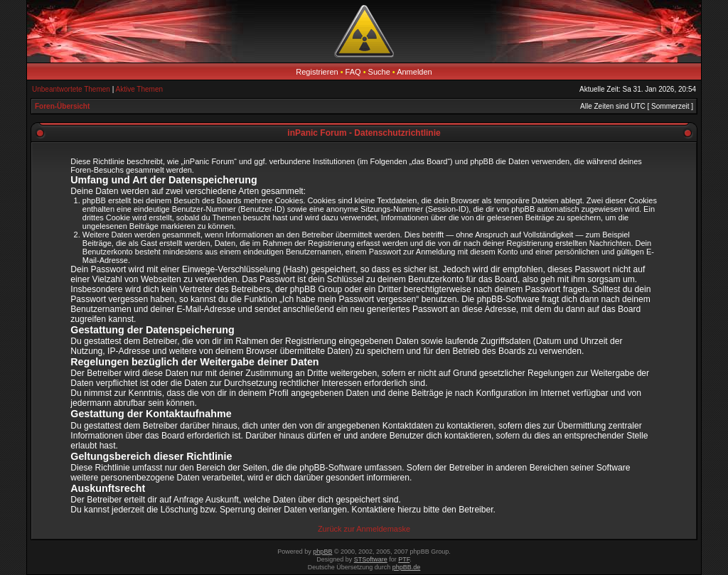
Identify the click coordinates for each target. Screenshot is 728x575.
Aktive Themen (140, 89)
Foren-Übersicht (62, 106)
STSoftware (371, 559)
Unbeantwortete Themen (71, 89)
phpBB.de (407, 567)
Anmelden (414, 72)
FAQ (353, 72)
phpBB (322, 552)
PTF (404, 559)
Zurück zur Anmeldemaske (364, 529)
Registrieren (317, 72)
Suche (379, 72)
